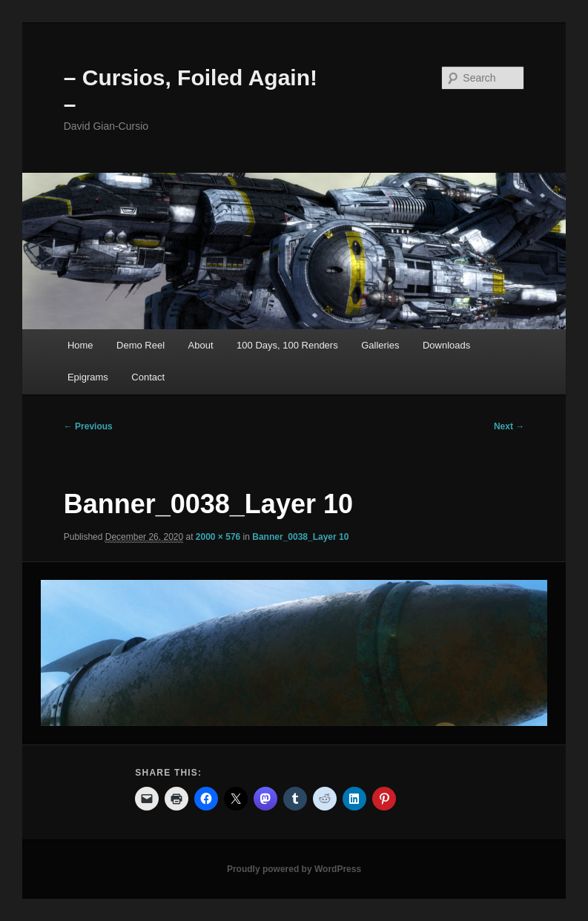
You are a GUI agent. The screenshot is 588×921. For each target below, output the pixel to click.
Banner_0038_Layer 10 (300, 537)
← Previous (88, 426)
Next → (509, 426)
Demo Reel (141, 345)
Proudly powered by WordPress (294, 869)
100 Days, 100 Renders (287, 345)
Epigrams (88, 377)
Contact (148, 377)
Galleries (380, 345)
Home (80, 345)
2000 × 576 (218, 537)
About (201, 345)
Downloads (446, 345)
